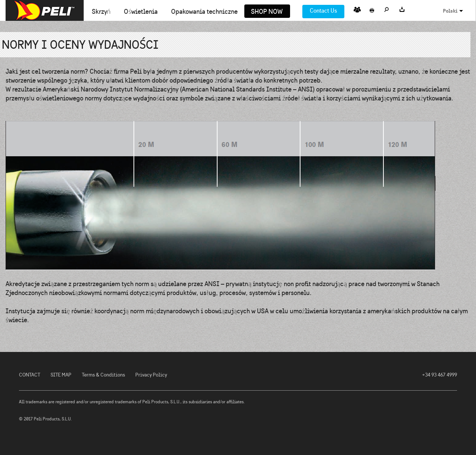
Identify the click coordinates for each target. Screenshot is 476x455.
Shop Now (267, 12)
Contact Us (323, 11)
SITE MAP (61, 375)
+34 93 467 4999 (440, 375)
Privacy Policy (151, 375)
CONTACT (30, 375)
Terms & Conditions (103, 375)
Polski (450, 11)
